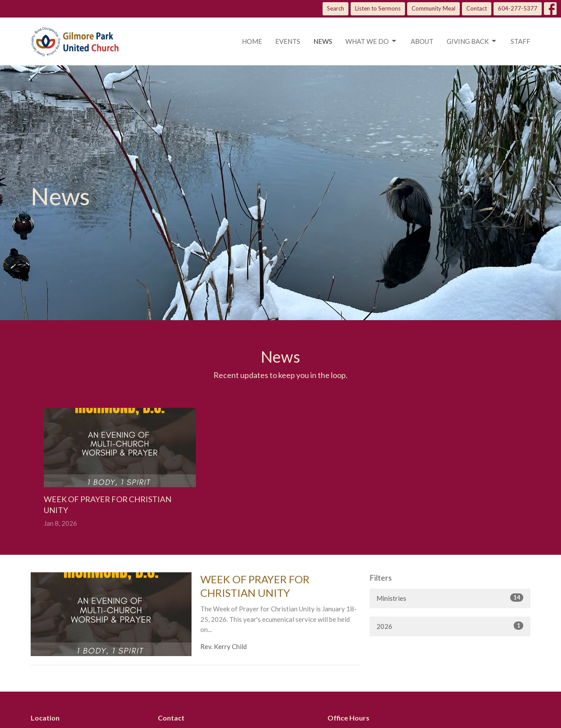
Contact (477, 8)
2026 (450, 626)
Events (288, 41)
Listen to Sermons (378, 8)
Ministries (450, 598)
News (323, 41)
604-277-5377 (518, 8)
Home (252, 41)
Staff (520, 41)
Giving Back (472, 41)
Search (336, 8)
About (422, 41)
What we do (371, 41)
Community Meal (433, 8)
